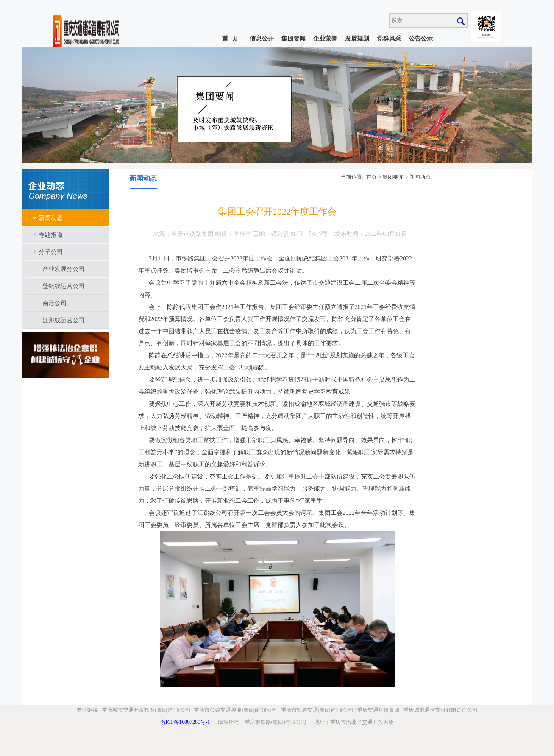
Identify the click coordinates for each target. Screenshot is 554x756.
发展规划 (357, 38)
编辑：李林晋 (234, 234)
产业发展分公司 (64, 269)
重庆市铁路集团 (193, 234)
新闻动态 (51, 218)
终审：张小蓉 (309, 234)
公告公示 (421, 38)
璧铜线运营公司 (64, 286)
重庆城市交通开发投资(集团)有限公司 (146, 710)
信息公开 (262, 38)
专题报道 (51, 235)
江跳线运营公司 (64, 320)
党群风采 (389, 38)
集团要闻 (293, 38)
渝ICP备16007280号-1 (185, 722)
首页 (371, 177)
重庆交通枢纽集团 (378, 710)
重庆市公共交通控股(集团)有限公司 (235, 710)
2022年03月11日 (386, 234)
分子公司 (51, 252)
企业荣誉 (325, 38)
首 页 (230, 38)
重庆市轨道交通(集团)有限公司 (317, 710)
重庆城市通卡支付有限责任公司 (440, 710)
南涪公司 (55, 303)
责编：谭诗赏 (272, 234)
